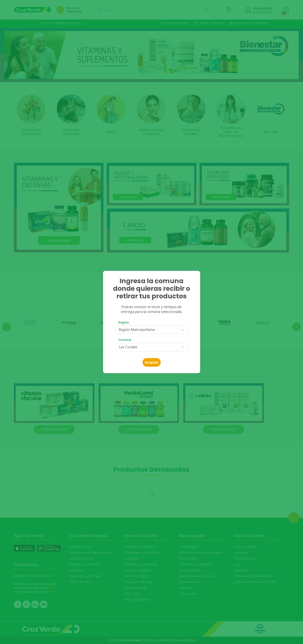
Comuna (125, 340)
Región (124, 322)
